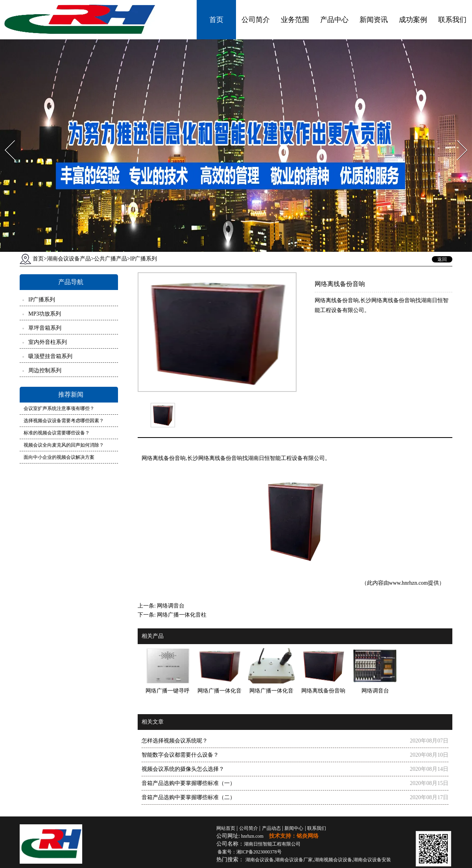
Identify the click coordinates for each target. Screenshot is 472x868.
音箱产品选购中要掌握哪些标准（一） (188, 783)
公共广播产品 (111, 259)
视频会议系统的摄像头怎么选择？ (183, 769)
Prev (5, 138)
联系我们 (452, 20)
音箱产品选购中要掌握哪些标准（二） (188, 797)
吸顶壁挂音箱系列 (50, 356)
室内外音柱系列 (48, 342)
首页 (216, 20)
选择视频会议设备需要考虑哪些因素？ (64, 421)
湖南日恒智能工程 (272, 844)
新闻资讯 (374, 20)
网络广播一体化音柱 (182, 615)
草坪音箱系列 (45, 328)
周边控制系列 (45, 370)
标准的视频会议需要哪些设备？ (57, 433)
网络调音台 (171, 606)
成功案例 (413, 20)
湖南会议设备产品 (69, 259)
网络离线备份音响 (164, 458)
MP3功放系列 (45, 314)
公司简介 (256, 20)
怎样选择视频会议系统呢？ (175, 741)
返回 (442, 259)
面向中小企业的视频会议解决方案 (59, 457)
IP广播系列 (42, 300)
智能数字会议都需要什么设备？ (180, 755)
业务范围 (295, 20)
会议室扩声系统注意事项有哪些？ (59, 408)
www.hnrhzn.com (408, 583)
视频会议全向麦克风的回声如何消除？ (64, 445)
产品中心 (334, 20)
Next (458, 138)
